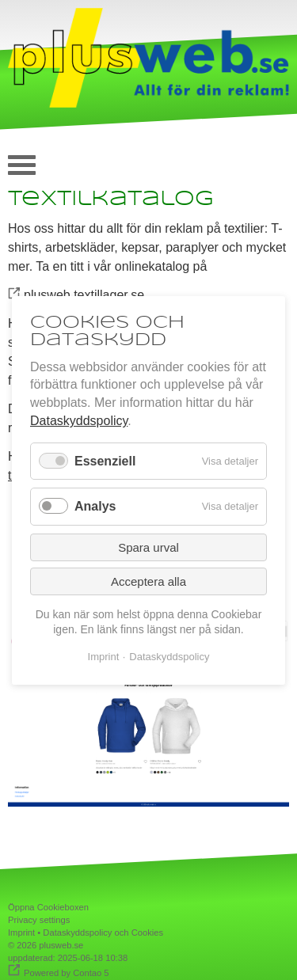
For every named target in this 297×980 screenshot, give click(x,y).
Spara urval (148, 547)
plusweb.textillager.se (84, 295)
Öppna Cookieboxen (48, 907)
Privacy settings (39, 920)
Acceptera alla (148, 581)
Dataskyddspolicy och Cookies (103, 933)
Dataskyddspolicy (79, 421)
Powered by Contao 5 (67, 973)
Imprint (21, 933)
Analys (95, 506)
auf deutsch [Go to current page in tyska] (269, 161)
